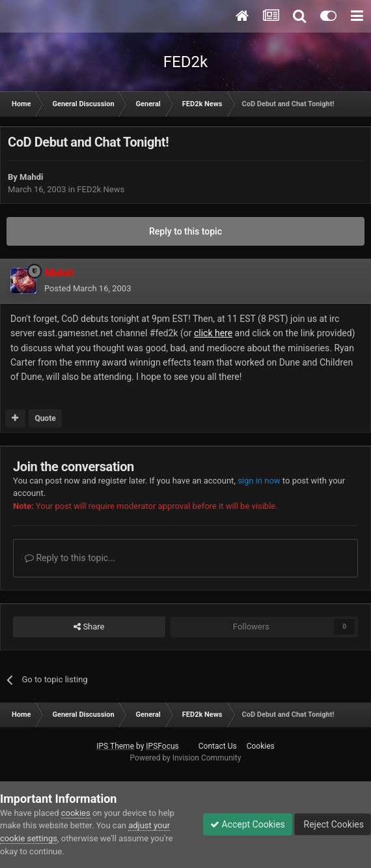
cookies (76, 813)
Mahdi (31, 177)
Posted (88, 288)
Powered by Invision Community (186, 758)
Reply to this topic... (70, 558)
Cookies (261, 746)
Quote (45, 418)
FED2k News (101, 189)
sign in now (259, 481)
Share (89, 627)
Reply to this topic (185, 231)
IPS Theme (115, 746)
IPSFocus (162, 746)
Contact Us (218, 746)
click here (213, 333)
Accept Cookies (248, 824)
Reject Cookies (333, 824)
